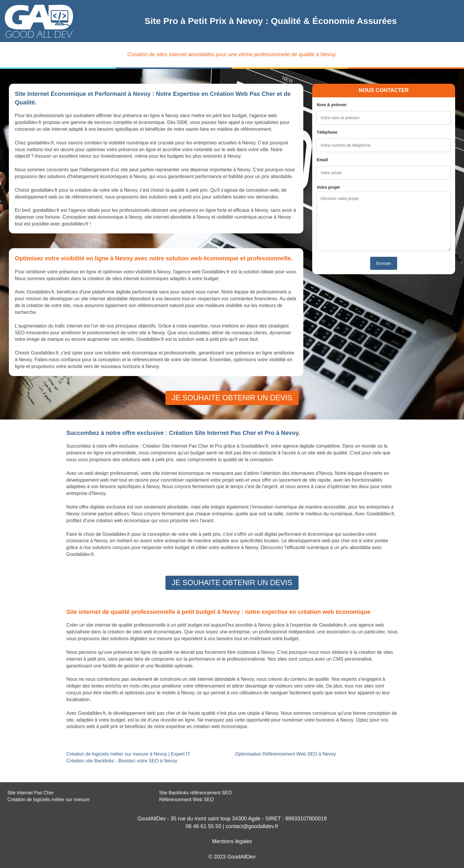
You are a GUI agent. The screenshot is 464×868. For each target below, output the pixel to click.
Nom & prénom (331, 105)
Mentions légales (232, 841)
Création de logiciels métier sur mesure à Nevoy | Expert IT (128, 754)
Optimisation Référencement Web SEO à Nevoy (285, 754)
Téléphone (327, 132)
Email (322, 160)
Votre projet (328, 187)
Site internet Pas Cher (31, 793)
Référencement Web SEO (187, 800)
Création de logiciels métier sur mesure (48, 800)
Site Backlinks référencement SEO (195, 793)
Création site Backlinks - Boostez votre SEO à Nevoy (122, 761)
